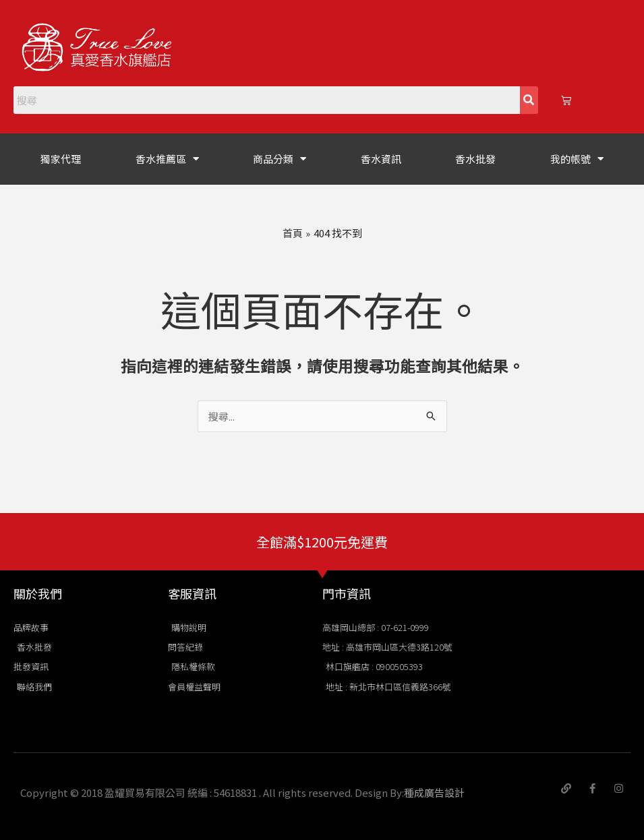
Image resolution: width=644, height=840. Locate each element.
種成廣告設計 (434, 792)
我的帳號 (577, 159)
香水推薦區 (167, 159)
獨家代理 (61, 159)
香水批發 (475, 159)
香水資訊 (381, 159)
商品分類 (280, 159)
